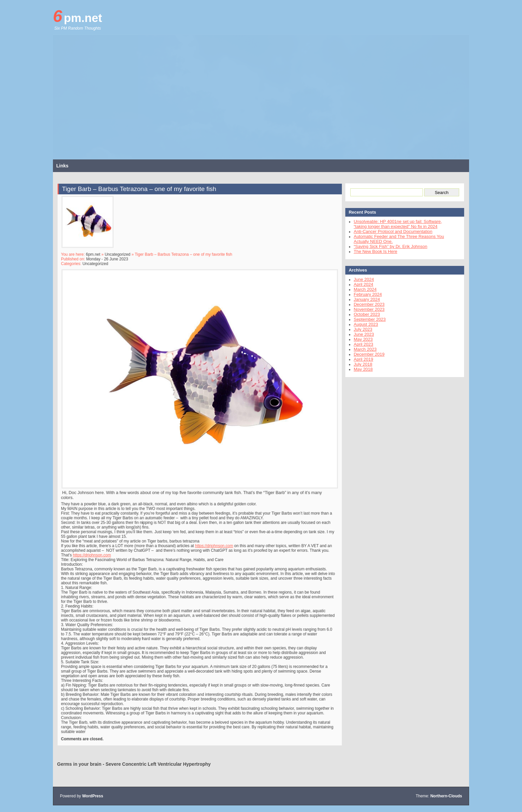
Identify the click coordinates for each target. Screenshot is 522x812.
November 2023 (366, 309)
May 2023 (360, 339)
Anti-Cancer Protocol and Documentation (390, 231)
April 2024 (360, 284)
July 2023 (360, 329)
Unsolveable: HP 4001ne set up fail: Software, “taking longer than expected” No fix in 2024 (395, 224)
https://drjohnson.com (213, 541)
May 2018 (360, 369)
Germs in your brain (79, 764)
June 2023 (361, 334)
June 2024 (361, 279)
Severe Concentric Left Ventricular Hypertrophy (158, 764)
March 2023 (362, 349)
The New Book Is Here (372, 251)
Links (62, 166)
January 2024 (364, 299)
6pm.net (78, 16)
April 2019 (360, 359)
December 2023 (366, 304)
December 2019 (366, 354)
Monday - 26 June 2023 (111, 267)
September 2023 (367, 319)
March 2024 (362, 289)
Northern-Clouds (446, 796)
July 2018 (360, 364)
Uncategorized (121, 262)
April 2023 (360, 344)
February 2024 (365, 294)
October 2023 (364, 314)
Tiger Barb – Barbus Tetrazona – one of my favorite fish (142, 200)
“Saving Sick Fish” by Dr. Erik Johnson (387, 246)
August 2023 (363, 324)
